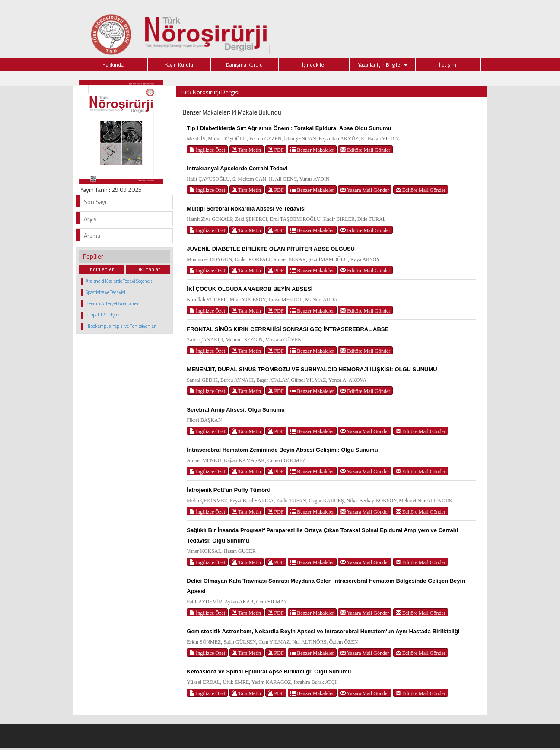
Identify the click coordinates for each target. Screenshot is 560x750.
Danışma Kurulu (244, 65)
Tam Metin (247, 150)
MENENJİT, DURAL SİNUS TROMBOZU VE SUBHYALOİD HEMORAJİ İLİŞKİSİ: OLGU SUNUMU (312, 369)
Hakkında (113, 65)
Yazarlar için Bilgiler (383, 65)
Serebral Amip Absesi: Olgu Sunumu (236, 410)
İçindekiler (314, 65)
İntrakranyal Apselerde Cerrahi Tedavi (237, 168)
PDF (276, 150)
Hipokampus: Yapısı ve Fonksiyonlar (121, 326)
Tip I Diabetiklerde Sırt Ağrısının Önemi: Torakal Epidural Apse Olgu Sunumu (289, 128)
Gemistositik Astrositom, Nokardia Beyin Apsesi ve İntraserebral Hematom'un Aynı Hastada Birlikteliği (323, 631)
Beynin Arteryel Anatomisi (112, 303)
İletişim (448, 65)
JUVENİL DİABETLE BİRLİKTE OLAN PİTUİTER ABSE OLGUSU (271, 249)
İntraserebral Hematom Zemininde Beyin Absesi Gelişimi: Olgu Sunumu (282, 450)
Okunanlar (148, 269)
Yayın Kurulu (179, 65)
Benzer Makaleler (312, 150)
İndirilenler (101, 269)
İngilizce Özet (207, 150)
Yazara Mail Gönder (365, 190)
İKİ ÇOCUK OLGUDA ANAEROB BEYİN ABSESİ (250, 289)
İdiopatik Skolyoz (102, 315)
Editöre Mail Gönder (365, 150)
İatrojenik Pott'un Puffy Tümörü (229, 490)
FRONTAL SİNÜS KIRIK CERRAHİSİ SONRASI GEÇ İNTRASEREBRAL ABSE (288, 329)
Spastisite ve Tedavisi (105, 292)
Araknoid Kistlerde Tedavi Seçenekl (119, 281)
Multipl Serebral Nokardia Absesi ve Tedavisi (246, 209)
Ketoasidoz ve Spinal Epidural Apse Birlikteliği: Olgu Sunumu (269, 672)
